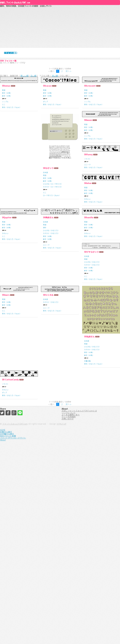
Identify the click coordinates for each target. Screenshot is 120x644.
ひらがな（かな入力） (92, 326)
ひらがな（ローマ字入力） (12, 286)
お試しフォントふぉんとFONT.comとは (79, 604)
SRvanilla (7, 404)
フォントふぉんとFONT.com (42, 638)
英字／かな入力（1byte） (11, 153)
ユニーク (87, 232)
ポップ (45, 147)
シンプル (5, 147)
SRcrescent (90, 131)
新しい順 (24, 120)
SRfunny (88, 222)
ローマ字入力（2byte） (11, 297)
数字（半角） (7, 141)
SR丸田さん (48, 537)
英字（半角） (7, 138)
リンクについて (69, 609)
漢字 (86, 323)
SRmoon (47, 222)
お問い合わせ (68, 622)
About (60, 11)
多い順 (55, 120)
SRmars (88, 404)
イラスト (87, 226)
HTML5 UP (88, 638)
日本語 (4, 274)
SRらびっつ (7, 270)
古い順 (33, 120)
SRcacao (47, 131)
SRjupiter (48, 313)
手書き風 (46, 561)
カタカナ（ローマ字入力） (12, 289)
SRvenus (6, 131)
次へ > (68, 113)
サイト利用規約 (69, 618)
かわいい (5, 329)
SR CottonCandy (92, 495)
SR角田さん (89, 313)
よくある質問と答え (71, 613)
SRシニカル (7, 495)
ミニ (4, 150)
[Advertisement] (60, 46)
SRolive (6, 313)
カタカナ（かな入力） (92, 329)
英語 (4, 135)
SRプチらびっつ (50, 404)
